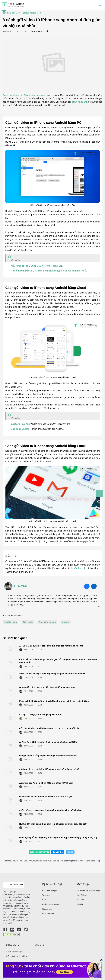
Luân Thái (21, 586)
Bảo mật (81, 900)
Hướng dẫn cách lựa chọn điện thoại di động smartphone (47, 687)
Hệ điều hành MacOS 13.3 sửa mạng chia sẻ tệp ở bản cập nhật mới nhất (49, 271)
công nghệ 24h (80, 102)
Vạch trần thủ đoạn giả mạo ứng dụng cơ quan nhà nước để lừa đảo (52, 674)
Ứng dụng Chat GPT (21, 429)
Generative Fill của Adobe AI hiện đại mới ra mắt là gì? (46, 797)
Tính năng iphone (47, 622)
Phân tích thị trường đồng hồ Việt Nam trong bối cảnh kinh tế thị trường (54, 701)
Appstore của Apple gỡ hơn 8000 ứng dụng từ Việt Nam (46, 783)
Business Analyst (49, 890)
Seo (44, 900)
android (66, 622)
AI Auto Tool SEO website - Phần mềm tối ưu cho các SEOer (48, 742)
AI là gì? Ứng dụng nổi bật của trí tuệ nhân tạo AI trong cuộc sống (51, 646)
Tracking (46, 895)
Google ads (47, 909)
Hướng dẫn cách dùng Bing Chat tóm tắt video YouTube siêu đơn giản (53, 824)
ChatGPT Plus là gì (21, 424)
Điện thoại (28, 622)
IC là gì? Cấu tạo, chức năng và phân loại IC (41, 715)
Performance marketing (52, 904)
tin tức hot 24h (78, 568)
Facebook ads (48, 914)
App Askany (82, 895)
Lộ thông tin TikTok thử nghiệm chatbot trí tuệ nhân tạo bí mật (49, 769)
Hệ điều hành (10, 622)
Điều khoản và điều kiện (16, 956)
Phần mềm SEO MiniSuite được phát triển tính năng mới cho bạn (51, 810)
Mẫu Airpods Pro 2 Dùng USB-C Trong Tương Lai (36, 266)
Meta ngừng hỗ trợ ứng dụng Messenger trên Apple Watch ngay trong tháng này (58, 837)
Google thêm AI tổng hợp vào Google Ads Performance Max (48, 756)
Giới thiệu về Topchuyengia (89, 890)
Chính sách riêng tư (15, 952)
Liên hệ (80, 904)
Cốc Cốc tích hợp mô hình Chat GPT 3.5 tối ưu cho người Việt (49, 728)
